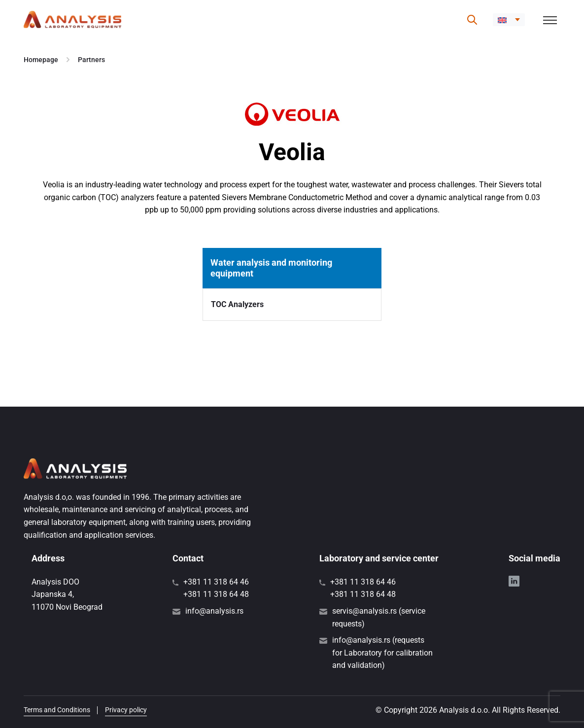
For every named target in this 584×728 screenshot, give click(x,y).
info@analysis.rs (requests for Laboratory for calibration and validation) (382, 653)
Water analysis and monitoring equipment (271, 268)
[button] (509, 20)
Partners (91, 60)
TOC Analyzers (237, 304)
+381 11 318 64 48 (216, 594)
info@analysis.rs (214, 611)
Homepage (41, 60)
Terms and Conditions (57, 710)
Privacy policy (126, 710)
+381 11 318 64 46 (216, 582)
